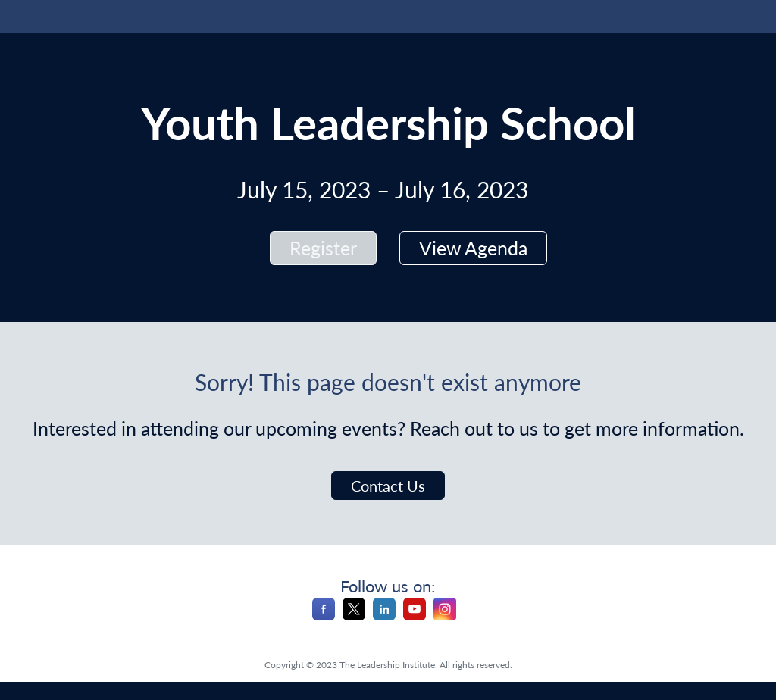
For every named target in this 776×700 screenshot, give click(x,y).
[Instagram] (445, 616)
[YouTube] (415, 616)
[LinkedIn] (384, 616)
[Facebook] (324, 616)
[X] (354, 616)
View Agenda (473, 248)
